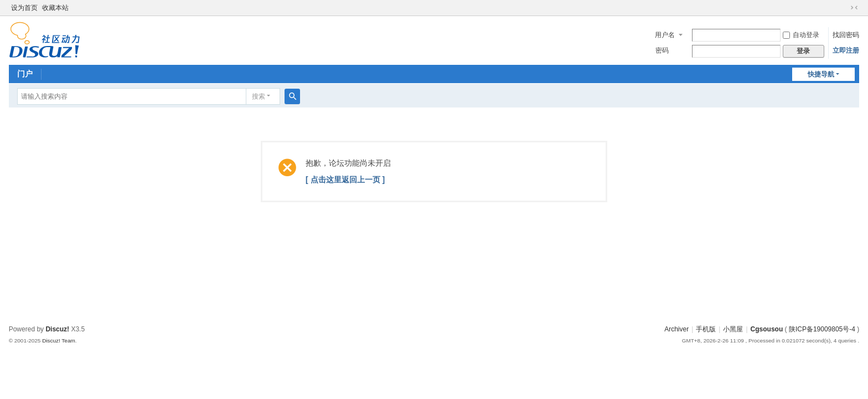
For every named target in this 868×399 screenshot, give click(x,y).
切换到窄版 (854, 8)
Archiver (676, 329)
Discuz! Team (59, 341)
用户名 (665, 35)
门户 (25, 74)
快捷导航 (821, 74)
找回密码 (846, 35)
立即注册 (846, 50)
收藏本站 (55, 8)
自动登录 (801, 35)
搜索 (259, 96)
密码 (662, 50)
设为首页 (24, 8)
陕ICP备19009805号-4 (822, 329)
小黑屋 (733, 329)
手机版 (706, 329)
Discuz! (57, 329)
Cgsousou (767, 329)
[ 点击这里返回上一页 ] (345, 180)
